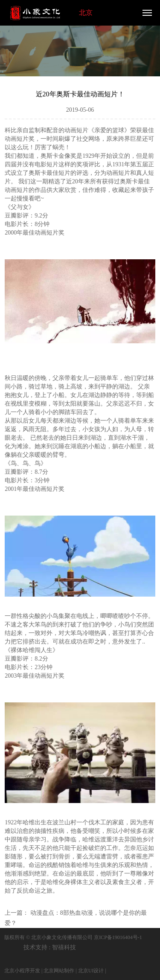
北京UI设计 (91, 971)
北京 (86, 13)
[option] (80, 49)
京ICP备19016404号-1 (118, 937)
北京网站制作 (59, 971)
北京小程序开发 (22, 971)
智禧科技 (64, 947)
